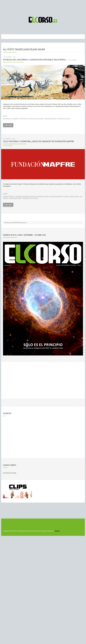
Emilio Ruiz (23, 119)
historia (66, 196)
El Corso (73, 60)
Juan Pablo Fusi (27, 198)
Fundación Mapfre (56, 196)
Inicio (5, 47)
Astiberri (16, 119)
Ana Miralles (7, 119)
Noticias (10, 47)
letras (36, 198)
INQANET (57, 531)
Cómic (5, 116)
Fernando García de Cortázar (26, 196)
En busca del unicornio (36, 119)
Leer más (8, 125)
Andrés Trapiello (9, 196)
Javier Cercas (74, 196)
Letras (5, 194)
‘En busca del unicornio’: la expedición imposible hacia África (34, 60)
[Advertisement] (43, 7)
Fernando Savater (43, 196)
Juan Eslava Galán (50, 119)
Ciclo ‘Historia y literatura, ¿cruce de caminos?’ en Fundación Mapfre (38, 141)
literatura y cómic (64, 119)
